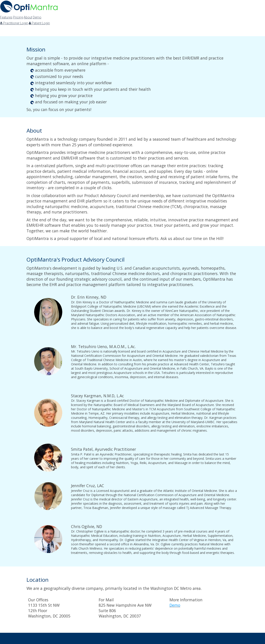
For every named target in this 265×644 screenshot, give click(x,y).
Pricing (18, 17)
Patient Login (39, 23)
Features (6, 17)
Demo (37, 17)
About (28, 17)
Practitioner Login (14, 23)
